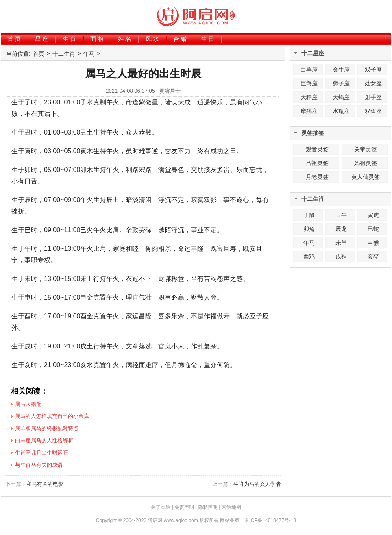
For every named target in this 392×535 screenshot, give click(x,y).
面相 (98, 39)
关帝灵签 (366, 149)
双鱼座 (373, 111)
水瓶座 (341, 111)
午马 (89, 54)
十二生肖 (64, 54)
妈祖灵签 (366, 163)
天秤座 (309, 97)
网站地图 (231, 507)
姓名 (125, 39)
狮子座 (341, 83)
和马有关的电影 (45, 484)
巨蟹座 (309, 83)
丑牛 (341, 215)
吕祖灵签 (317, 163)
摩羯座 (309, 111)
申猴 (373, 243)
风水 (153, 39)
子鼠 (309, 215)
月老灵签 (317, 177)
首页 (15, 39)
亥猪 (373, 257)
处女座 (373, 83)
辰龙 (341, 229)
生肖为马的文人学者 (257, 484)
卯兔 (309, 229)
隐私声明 (208, 507)
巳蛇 (373, 229)
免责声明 (184, 507)
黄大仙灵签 (366, 177)
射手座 (373, 97)
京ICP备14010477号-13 (270, 520)
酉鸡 (309, 257)
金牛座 (341, 70)
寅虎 (373, 215)
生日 (208, 39)
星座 (42, 39)
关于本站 (161, 507)
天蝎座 (341, 97)
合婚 (181, 39)
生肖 (70, 39)
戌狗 (341, 257)
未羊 (341, 243)
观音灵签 (317, 149)
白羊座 (309, 70)
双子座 (373, 70)
